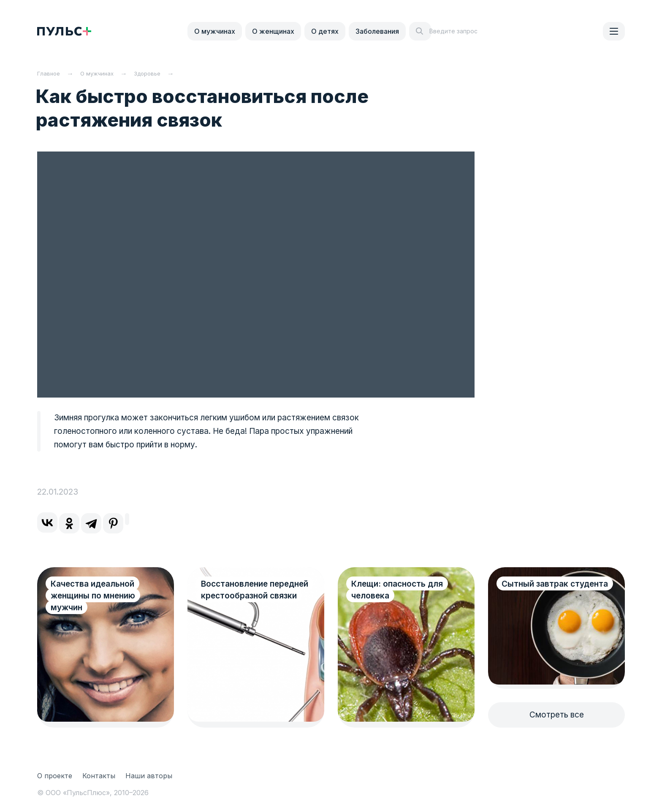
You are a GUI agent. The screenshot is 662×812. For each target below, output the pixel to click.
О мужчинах (215, 31)
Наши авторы (149, 776)
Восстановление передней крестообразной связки (249, 596)
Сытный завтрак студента (535, 590)
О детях (325, 31)
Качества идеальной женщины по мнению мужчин (93, 596)
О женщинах (273, 31)
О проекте (55, 776)
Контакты (99, 776)
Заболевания (377, 31)
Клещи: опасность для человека (397, 590)
